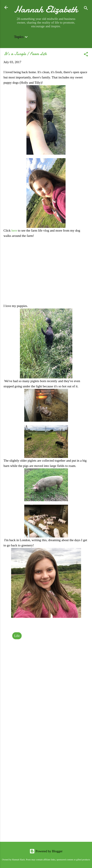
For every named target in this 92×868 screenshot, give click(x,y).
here (15, 230)
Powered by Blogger (46, 851)
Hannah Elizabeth (46, 9)
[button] (86, 55)
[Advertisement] (46, 789)
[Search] (86, 9)
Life (17, 636)
